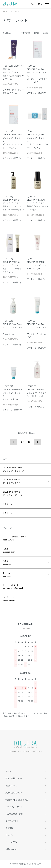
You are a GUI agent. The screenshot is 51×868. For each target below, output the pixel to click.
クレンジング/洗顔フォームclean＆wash (14, 538)
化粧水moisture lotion (9, 550)
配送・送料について (14, 778)
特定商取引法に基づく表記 (17, 800)
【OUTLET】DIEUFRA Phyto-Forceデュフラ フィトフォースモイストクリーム (13, 393)
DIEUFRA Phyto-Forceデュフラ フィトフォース (13, 469)
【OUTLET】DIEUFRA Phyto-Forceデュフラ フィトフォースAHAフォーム (13, 327)
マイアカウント (12, 821)
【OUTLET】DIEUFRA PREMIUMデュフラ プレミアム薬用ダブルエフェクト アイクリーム (12, 265)
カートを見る (11, 842)
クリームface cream (7, 575)
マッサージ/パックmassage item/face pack (13, 587)
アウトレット (15, 11)
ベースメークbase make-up (9, 599)
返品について (11, 786)
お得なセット (8, 504)
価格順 (36, 33)
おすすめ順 (25, 33)
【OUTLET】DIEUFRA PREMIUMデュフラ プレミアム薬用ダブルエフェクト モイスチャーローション (13, 203)
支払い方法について (14, 793)
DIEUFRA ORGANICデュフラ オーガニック (13, 494)
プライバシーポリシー (15, 807)
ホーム (5, 11)
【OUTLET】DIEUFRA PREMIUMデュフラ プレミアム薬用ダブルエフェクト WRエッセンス (38, 203)
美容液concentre (7, 562)
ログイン (9, 835)
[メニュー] (47, 4)
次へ (37, 442)
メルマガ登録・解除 (14, 814)
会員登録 (9, 828)
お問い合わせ (11, 849)
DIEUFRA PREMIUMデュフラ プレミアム (12, 481)
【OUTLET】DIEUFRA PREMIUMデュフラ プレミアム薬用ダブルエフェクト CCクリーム (13, 72)
